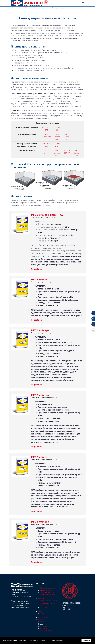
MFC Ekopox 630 (47, 153)
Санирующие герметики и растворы (43, 217)
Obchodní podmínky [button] (55, 640)
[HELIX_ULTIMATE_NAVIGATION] (83, 3)
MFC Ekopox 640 (57, 153)
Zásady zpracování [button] (39, 640)
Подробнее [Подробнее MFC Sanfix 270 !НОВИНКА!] (37, 269)
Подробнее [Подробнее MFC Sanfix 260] (37, 562)
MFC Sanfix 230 (40, 330)
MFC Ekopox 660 (57, 137)
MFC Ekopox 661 (67, 137)
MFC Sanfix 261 (40, 280)
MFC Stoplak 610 (77, 153)
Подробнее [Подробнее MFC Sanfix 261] (37, 320)
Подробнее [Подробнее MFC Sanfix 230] (37, 385)
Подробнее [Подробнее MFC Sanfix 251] (37, 511)
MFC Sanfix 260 (40, 522)
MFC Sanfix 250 (40, 395)
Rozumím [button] (86, 641)
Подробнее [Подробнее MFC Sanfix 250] (37, 447)
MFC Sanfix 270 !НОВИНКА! (47, 215)
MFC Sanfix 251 (40, 457)
